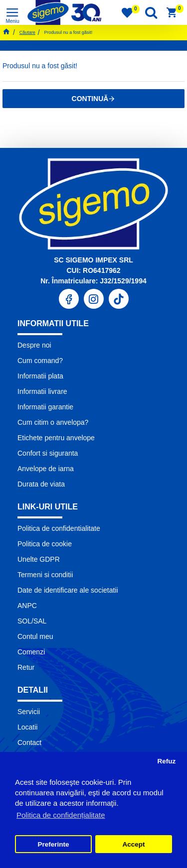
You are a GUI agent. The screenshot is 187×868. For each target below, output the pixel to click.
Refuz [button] (166, 761)
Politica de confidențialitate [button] (61, 815)
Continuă (90, 99)
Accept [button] (133, 844)
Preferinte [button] (54, 844)
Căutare (27, 32)
